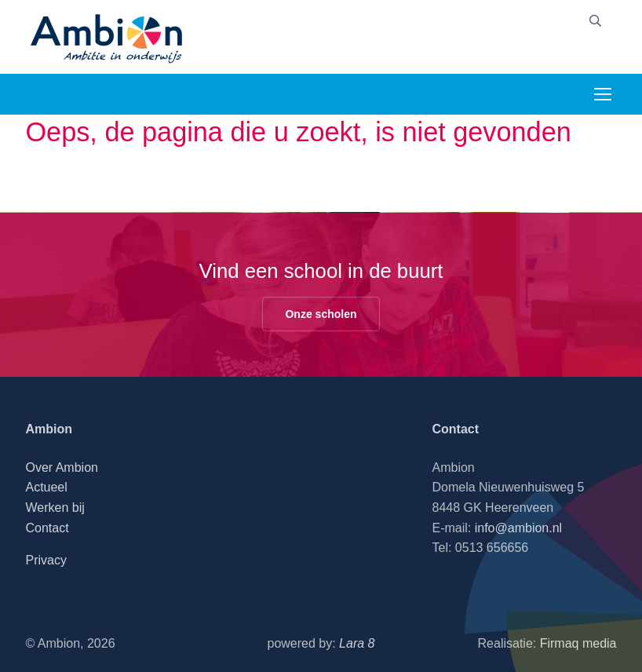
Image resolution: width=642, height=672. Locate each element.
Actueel (46, 487)
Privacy (46, 560)
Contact (47, 528)
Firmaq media (578, 643)
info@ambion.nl (518, 528)
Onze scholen (321, 314)
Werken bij (55, 508)
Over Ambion (61, 467)
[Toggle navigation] (602, 94)
